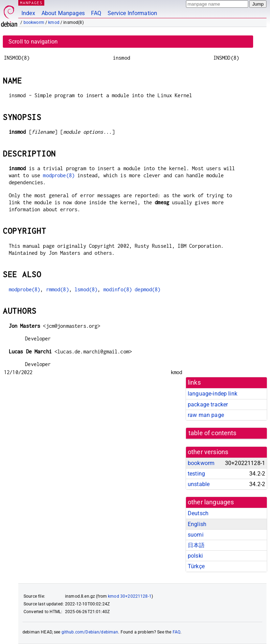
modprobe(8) (59, 175)
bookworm (34, 22)
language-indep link (213, 394)
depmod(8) (147, 289)
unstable (199, 484)
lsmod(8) (86, 289)
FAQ (96, 13)
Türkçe (196, 566)
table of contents (213, 433)
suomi (196, 535)
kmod (54, 22)
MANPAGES (31, 3)
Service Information (132, 13)
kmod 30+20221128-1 (130, 596)
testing (196, 474)
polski (195, 556)
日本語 (196, 545)
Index (28, 13)
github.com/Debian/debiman (90, 632)
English (197, 524)
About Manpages (63, 13)
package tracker (208, 404)
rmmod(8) (57, 289)
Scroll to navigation (33, 42)
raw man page (206, 415)
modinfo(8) (118, 289)
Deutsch (198, 513)
